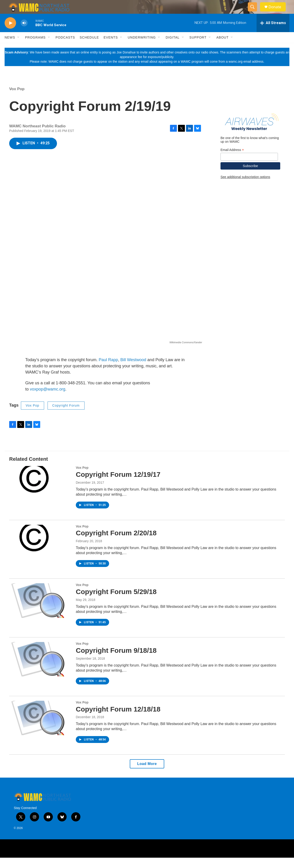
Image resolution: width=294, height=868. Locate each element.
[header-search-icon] (254, 12)
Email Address (232, 160)
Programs (35, 48)
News (10, 48)
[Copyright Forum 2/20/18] (40, 552)
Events (111, 48)
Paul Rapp (108, 370)
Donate (278, 12)
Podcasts (65, 48)
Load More (147, 774)
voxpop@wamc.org (48, 399)
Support (198, 48)
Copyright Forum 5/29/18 (116, 602)
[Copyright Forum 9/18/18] (40, 670)
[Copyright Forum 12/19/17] (40, 494)
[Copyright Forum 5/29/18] (40, 611)
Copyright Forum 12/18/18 (118, 719)
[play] (10, 33)
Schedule (89, 48)
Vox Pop (17, 99)
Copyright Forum (66, 416)
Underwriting (142, 48)
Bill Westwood (133, 370)
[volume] (24, 33)
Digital (172, 48)
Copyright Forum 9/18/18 (116, 661)
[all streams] (273, 33)
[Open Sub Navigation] (19, 48)
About (222, 48)
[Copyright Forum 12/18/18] (40, 728)
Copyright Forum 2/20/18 (116, 543)
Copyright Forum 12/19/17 (118, 485)
